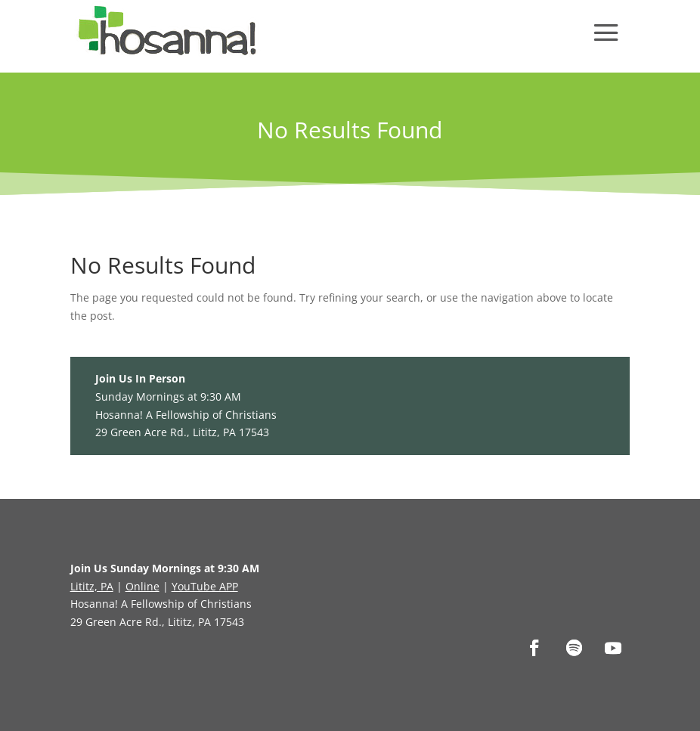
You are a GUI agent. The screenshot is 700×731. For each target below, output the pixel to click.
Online (142, 586)
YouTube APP (205, 586)
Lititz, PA (92, 586)
